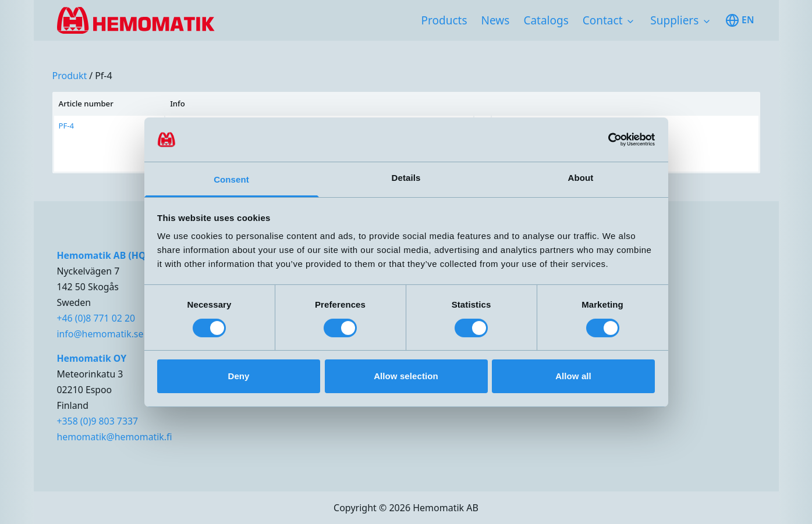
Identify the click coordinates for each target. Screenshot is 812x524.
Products (444, 20)
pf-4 (104, 76)
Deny (238, 376)
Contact (603, 20)
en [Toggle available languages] (740, 20)
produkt (70, 76)
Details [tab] (406, 178)
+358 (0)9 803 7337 (98, 421)
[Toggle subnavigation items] (630, 22)
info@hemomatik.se (100, 334)
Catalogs (546, 20)
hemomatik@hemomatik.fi (115, 437)
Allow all (573, 376)
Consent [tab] (231, 179)
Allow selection (406, 376)
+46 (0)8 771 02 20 (96, 318)
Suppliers (674, 20)
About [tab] (581, 178)
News (496, 20)
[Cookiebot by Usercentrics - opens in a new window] (604, 140)
